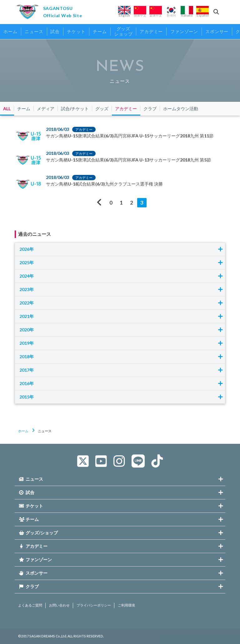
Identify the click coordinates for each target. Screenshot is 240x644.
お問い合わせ (59, 605)
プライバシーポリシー (94, 605)
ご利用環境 (126, 605)
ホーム (23, 431)
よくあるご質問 (30, 605)
